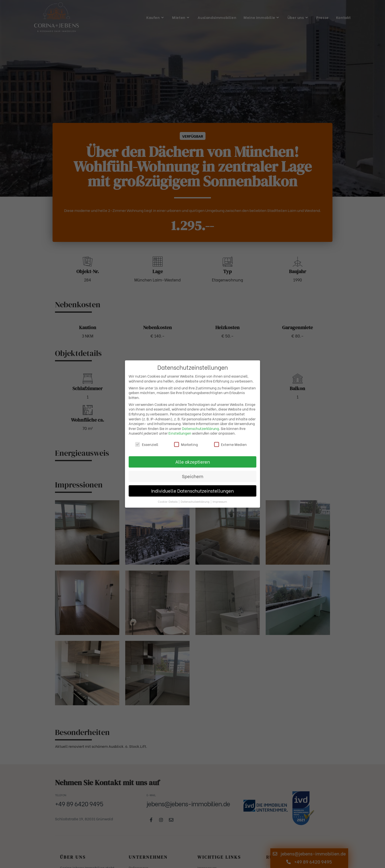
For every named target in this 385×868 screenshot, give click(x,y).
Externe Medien (230, 444)
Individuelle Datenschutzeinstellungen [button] (192, 491)
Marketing (186, 444)
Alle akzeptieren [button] (193, 462)
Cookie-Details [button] (168, 501)
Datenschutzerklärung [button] (195, 501)
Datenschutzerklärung (200, 428)
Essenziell (147, 444)
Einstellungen (180, 433)
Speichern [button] (193, 476)
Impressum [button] (220, 501)
